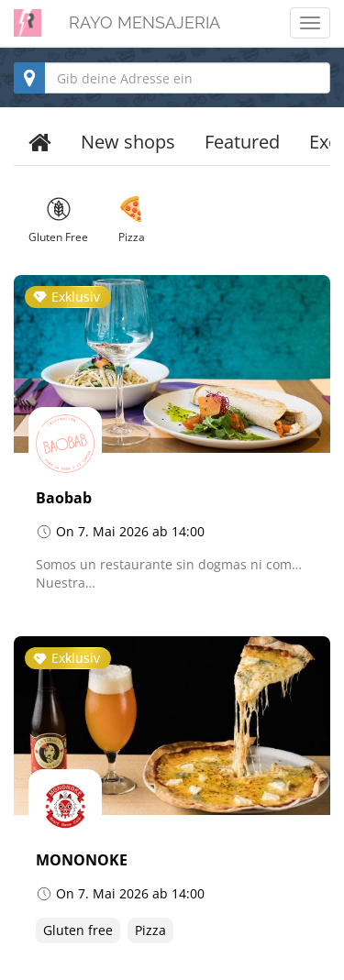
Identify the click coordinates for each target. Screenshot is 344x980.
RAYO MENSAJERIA (144, 22)
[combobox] (172, 78)
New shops (128, 142)
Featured (242, 142)
